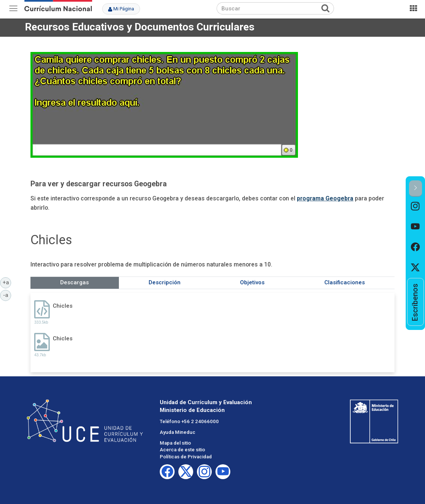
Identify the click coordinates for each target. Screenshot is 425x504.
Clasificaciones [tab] (345, 282)
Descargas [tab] (74, 282)
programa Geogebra (325, 198)
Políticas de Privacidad (186, 457)
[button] (416, 188)
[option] (416, 207)
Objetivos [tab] (252, 282)
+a (7, 282)
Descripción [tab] (165, 282)
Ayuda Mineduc (178, 432)
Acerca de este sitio (182, 450)
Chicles (63, 306)
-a (7, 295)
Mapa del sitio (175, 443)
